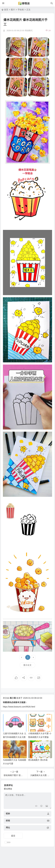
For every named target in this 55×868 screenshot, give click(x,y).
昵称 (8, 814)
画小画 (13, 698)
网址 (8, 828)
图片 (13, 10)
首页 (6, 10)
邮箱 (8, 821)
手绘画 (21, 10)
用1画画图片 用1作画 (38, 760)
